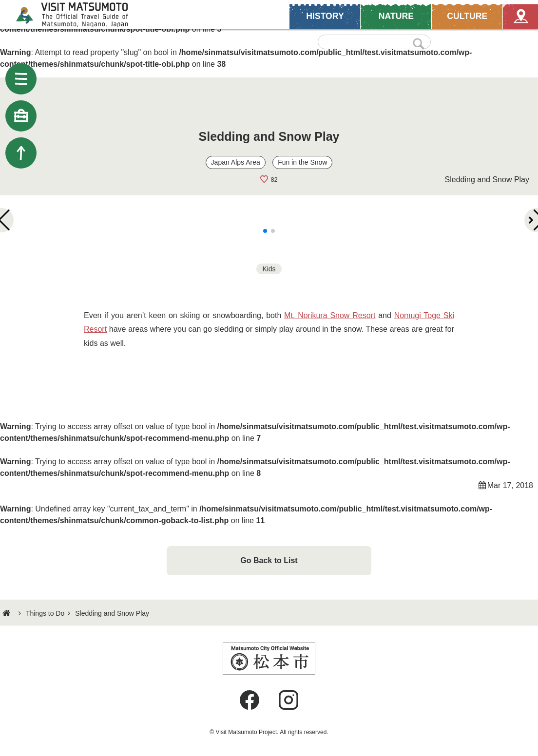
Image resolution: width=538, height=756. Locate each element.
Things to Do (45, 613)
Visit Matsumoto (81, 15)
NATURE (396, 16)
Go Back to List (269, 560)
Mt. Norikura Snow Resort (330, 315)
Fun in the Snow (302, 162)
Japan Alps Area (236, 162)
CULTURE (466, 16)
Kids (269, 269)
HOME (8, 613)
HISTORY (325, 16)
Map (520, 16)
